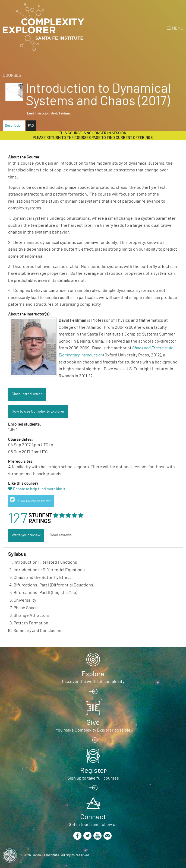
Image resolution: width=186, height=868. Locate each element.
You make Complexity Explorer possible (93, 730)
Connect (93, 817)
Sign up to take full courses (93, 778)
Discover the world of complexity (93, 682)
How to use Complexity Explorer (38, 411)
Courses (12, 75)
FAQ (31, 126)
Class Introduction (27, 394)
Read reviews (61, 535)
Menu (178, 28)
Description (14, 126)
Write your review (26, 535)
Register (93, 771)
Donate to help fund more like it (39, 489)
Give (93, 723)
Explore (93, 674)
